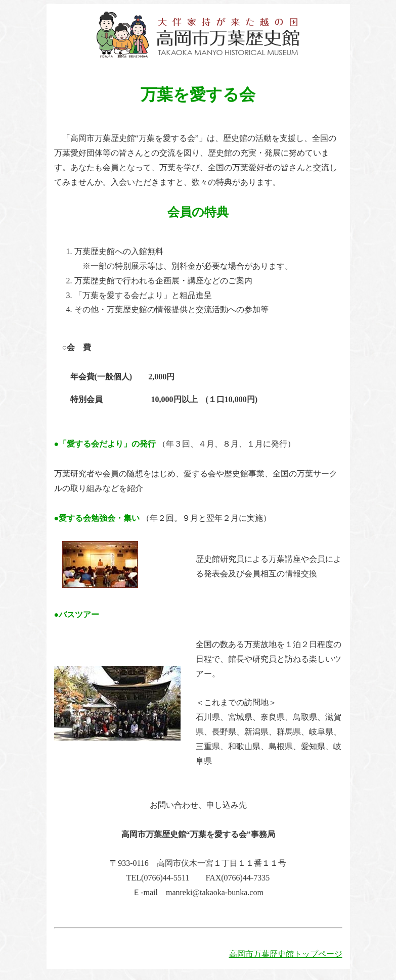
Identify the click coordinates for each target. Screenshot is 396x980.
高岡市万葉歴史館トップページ (286, 954)
